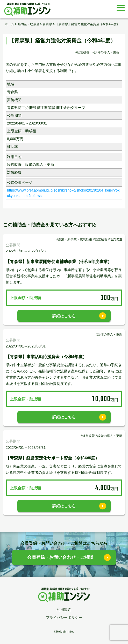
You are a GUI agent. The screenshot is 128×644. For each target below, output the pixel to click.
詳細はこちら (64, 316)
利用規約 (64, 609)
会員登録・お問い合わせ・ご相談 (60, 557)
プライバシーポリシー (64, 617)
